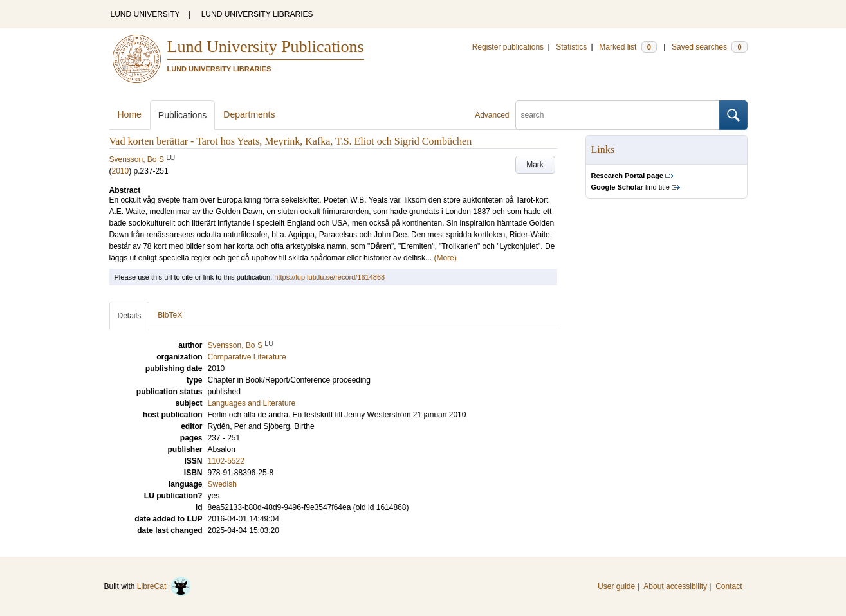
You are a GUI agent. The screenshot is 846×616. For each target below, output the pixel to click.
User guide (616, 586)
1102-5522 (226, 461)
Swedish (222, 484)
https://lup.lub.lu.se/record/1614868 (329, 277)
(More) (445, 258)
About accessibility (675, 586)
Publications (183, 115)
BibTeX (170, 315)
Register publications (508, 47)
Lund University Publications (266, 47)
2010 (121, 171)
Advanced (492, 115)
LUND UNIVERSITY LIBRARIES (257, 14)
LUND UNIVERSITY (145, 14)
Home (130, 114)
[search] (618, 115)
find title (630, 187)
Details (130, 316)
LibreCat (164, 586)
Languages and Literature (252, 403)
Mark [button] (535, 165)
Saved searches (710, 47)
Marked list (628, 47)
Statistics (571, 47)
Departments (249, 114)
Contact (729, 586)
